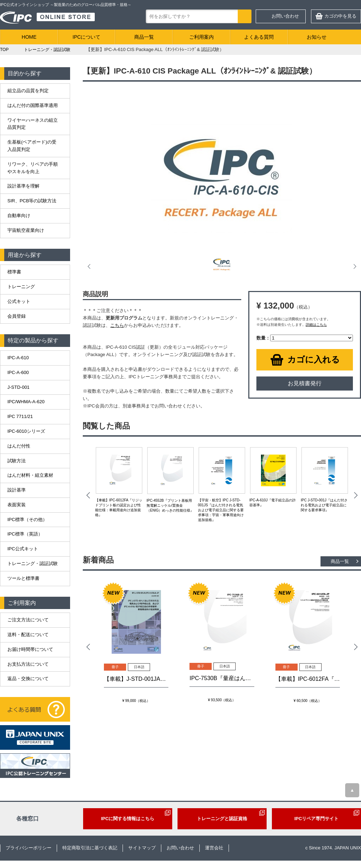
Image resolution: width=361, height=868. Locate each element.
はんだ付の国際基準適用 (33, 105)
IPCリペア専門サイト (317, 819)
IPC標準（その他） (27, 519)
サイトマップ (142, 848)
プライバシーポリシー (29, 848)
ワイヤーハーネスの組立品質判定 (33, 124)
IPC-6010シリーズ (26, 431)
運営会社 (214, 848)
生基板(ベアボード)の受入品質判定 (32, 146)
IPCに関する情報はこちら (128, 819)
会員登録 (17, 316)
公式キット (19, 301)
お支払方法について (28, 664)
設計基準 (17, 490)
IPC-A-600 (18, 372)
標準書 (14, 272)
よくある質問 (259, 37)
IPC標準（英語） (25, 534)
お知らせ (317, 37)
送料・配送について (28, 635)
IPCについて (86, 37)
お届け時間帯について (30, 649)
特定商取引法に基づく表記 (90, 848)
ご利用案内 (201, 37)
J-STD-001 (18, 387)
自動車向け (19, 216)
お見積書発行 (305, 383)
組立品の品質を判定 (28, 91)
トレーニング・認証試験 (33, 563)
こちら (117, 325)
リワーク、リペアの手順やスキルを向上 (33, 168)
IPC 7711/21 (20, 416)
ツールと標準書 (23, 578)
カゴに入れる (314, 359)
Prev (90, 266)
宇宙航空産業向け (26, 230)
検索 (245, 16)
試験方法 (17, 461)
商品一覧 (144, 37)
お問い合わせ (285, 16)
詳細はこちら (316, 325)
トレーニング (21, 287)
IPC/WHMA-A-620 (26, 402)
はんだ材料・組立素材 (30, 475)
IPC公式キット (23, 549)
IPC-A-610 (18, 358)
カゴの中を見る (340, 16)
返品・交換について (28, 679)
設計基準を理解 (23, 186)
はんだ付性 (19, 446)
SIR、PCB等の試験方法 (32, 201)
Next (354, 266)
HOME (29, 37)
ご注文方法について (28, 620)
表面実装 (17, 505)
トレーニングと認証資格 (222, 819)
